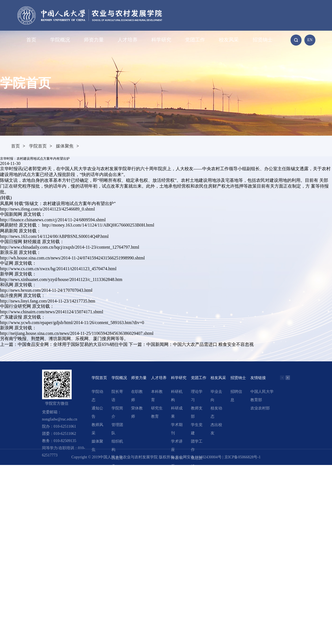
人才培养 (128, 40)
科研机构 (177, 396)
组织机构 (117, 445)
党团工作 (195, 40)
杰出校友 (216, 429)
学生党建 (197, 429)
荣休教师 (137, 412)
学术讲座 (177, 445)
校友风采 (229, 40)
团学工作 (197, 445)
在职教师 (137, 396)
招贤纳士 (263, 40)
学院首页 (38, 146)
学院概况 (60, 40)
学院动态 (97, 396)
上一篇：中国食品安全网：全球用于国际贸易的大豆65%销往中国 (64, 344)
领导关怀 (117, 479)
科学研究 (161, 40)
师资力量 (94, 40)
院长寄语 (117, 396)
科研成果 (177, 412)
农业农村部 (260, 408)
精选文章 (177, 479)
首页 (31, 40)
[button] (288, 378)
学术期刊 (177, 429)
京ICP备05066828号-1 (242, 457)
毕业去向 (216, 396)
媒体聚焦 (65, 146)
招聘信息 (236, 396)
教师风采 (97, 429)
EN (310, 40)
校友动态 (216, 412)
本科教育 (157, 396)
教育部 (256, 400)
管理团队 (117, 429)
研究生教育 (157, 412)
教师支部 (197, 412)
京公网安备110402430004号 (198, 457)
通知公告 (97, 412)
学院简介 (117, 412)
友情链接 (258, 378)
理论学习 (197, 396)
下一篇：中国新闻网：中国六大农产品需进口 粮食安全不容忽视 (191, 344)
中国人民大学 (262, 392)
